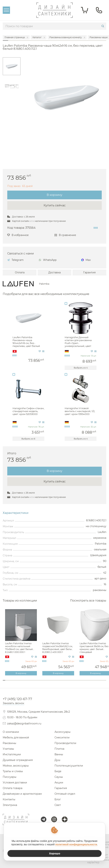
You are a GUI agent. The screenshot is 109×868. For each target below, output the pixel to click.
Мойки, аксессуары (16, 766)
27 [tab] (71, 683)
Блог (58, 799)
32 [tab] (84, 683)
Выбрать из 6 (28, 439)
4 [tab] (12, 683)
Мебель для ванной (16, 737)
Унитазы (8, 749)
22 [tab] (58, 683)
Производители (65, 743)
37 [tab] (97, 683)
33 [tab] (87, 683)
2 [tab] (7, 683)
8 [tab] (22, 683)
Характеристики (16, 513)
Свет (58, 805)
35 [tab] (92, 683)
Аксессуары (62, 732)
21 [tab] (56, 683)
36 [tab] (95, 683)
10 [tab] (27, 683)
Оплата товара (13, 788)
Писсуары (10, 777)
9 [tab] (25, 683)
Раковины (9, 743)
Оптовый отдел (65, 794)
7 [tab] (20, 683)
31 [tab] (82, 683)
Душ (57, 760)
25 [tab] (66, 683)
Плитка (59, 749)
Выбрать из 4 (81, 368)
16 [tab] (43, 683)
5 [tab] (14, 683)
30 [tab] (79, 683)
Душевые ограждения (18, 760)
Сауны (59, 777)
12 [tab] (33, 683)
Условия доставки (15, 783)
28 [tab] (74, 683)
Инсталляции (12, 754)
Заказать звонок (13, 703)
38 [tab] (100, 683)
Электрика (10, 805)
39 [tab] (102, 683)
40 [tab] (105, 683)
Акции (59, 783)
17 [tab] (45, 683)
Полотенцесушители (69, 766)
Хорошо (55, 853)
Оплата (20, 272)
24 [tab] (64, 683)
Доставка (54, 272)
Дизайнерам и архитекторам (22, 794)
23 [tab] (61, 683)
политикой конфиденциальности (76, 844)
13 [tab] (35, 683)
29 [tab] (76, 683)
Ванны (59, 754)
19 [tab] (51, 683)
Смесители (62, 737)
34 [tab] (89, 683)
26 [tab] (69, 683)
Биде (58, 771)
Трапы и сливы (13, 771)
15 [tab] (40, 683)
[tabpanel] (21, 643)
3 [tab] (9, 683)
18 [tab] (48, 683)
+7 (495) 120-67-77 (17, 699)
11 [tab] (30, 683)
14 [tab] (38, 683)
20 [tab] (53, 683)
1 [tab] (4, 680)
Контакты (9, 799)
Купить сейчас (55, 205)
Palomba (44, 284)
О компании (11, 732)
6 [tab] (17, 683)
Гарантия (89, 272)
